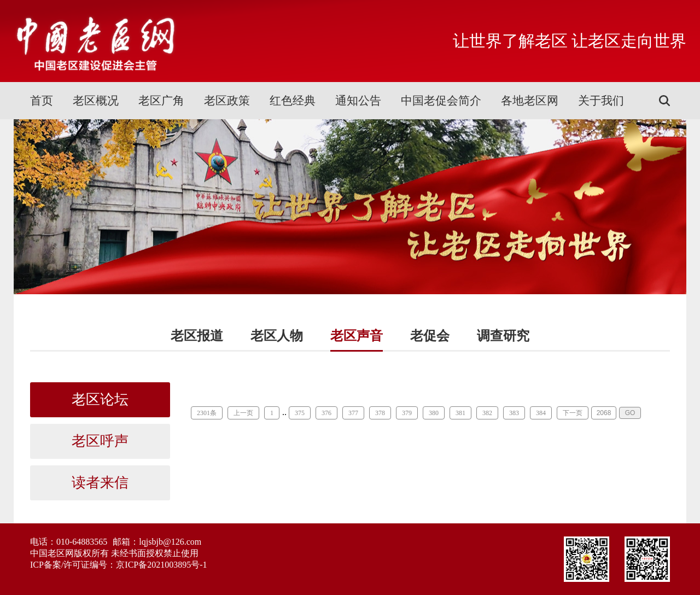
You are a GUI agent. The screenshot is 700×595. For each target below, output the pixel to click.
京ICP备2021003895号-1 (161, 565)
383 (514, 413)
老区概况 (96, 101)
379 (407, 413)
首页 (42, 101)
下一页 (573, 413)
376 (326, 413)
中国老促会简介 (441, 101)
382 (487, 413)
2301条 (207, 413)
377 (353, 413)
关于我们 (601, 101)
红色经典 (293, 101)
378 (380, 413)
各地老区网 (530, 101)
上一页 (243, 413)
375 (300, 413)
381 (460, 413)
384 (541, 413)
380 (434, 413)
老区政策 (227, 101)
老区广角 (161, 101)
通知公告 (358, 101)
